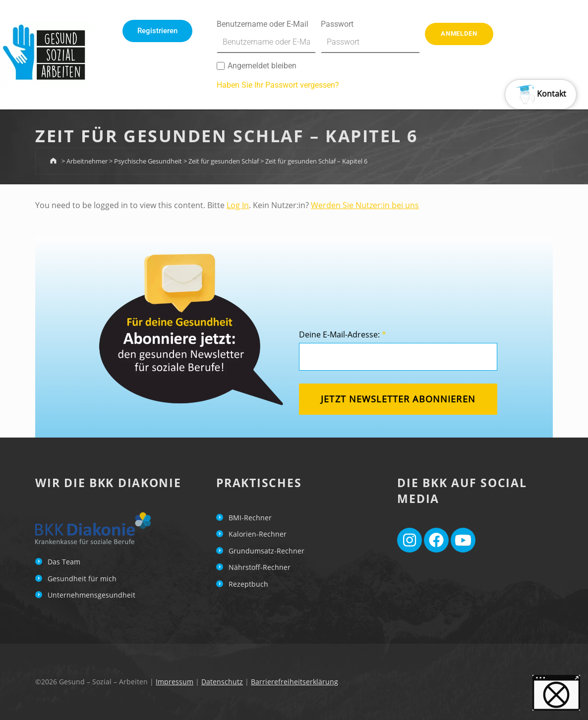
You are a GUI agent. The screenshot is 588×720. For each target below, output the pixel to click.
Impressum (175, 682)
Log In (238, 205)
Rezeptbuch (248, 584)
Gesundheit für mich (82, 579)
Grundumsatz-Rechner (266, 551)
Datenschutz (222, 682)
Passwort (370, 36)
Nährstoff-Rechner (260, 567)
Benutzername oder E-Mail (266, 36)
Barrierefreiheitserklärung (294, 682)
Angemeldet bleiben (257, 66)
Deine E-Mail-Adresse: (343, 334)
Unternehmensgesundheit (91, 595)
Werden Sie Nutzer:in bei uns (365, 205)
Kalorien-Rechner (258, 534)
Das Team (64, 562)
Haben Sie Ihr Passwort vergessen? (278, 85)
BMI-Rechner (250, 518)
